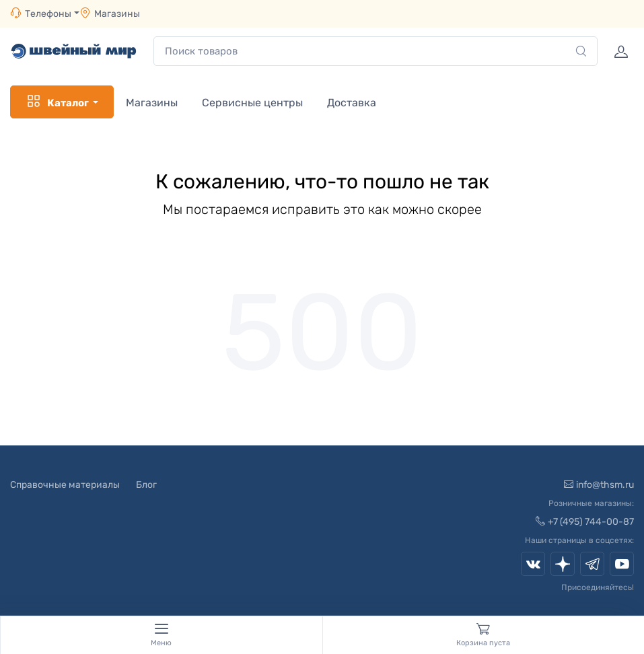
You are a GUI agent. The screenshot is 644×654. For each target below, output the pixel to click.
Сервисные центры (252, 103)
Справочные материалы (65, 485)
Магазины (117, 14)
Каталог (57, 102)
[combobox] (375, 51)
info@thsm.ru (599, 485)
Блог (146, 485)
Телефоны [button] (41, 13)
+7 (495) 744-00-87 (585, 522)
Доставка (352, 103)
